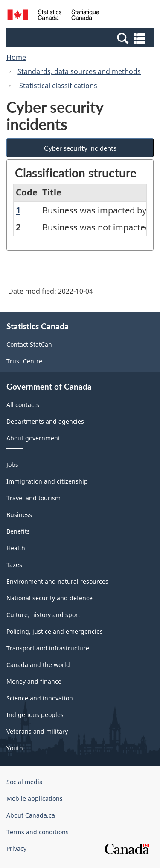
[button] (81, 38)
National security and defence (49, 598)
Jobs (12, 465)
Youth (15, 748)
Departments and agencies (45, 421)
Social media (25, 782)
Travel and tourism (33, 498)
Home (16, 57)
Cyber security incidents (80, 148)
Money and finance (34, 681)
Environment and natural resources (57, 581)
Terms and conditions (38, 832)
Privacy (16, 849)
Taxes (14, 565)
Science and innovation (40, 698)
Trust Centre (24, 361)
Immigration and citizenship (47, 481)
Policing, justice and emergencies (55, 631)
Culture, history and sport (43, 615)
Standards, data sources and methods (79, 71)
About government (33, 438)
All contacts (23, 405)
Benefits (18, 531)
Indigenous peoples (35, 715)
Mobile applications (35, 799)
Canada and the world (38, 665)
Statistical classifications (57, 86)
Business (19, 515)
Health (16, 548)
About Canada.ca (31, 815)
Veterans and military (37, 731)
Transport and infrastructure (48, 648)
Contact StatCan (29, 344)
